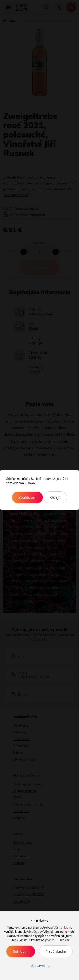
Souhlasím (27, 497)
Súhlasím (21, 951)
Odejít (55, 497)
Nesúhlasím (56, 951)
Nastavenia (40, 965)
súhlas (64, 928)
